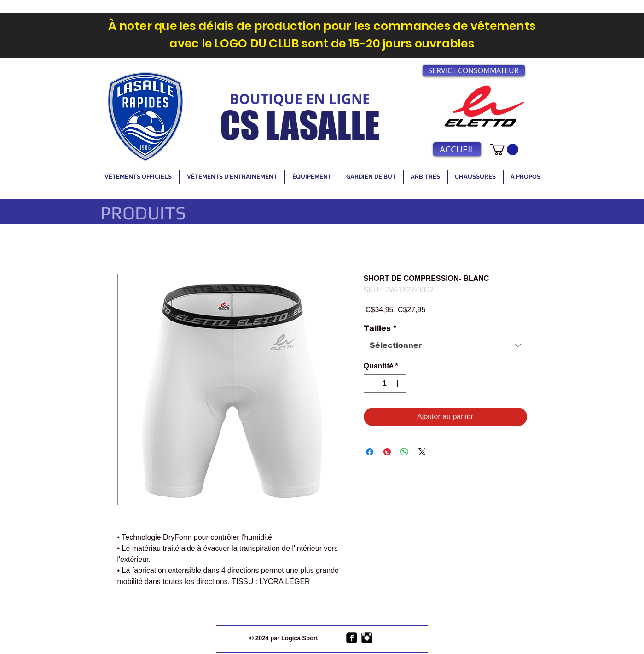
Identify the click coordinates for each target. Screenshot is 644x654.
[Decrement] (371, 384)
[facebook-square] (352, 638)
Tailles (380, 328)
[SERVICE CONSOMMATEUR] (474, 71)
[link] (504, 149)
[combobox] (445, 345)
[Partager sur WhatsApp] (405, 452)
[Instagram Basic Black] (367, 638)
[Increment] (398, 384)
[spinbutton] (385, 384)
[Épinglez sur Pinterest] (387, 452)
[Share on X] (422, 452)
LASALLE (323, 125)
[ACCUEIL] (457, 149)
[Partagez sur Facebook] (370, 452)
